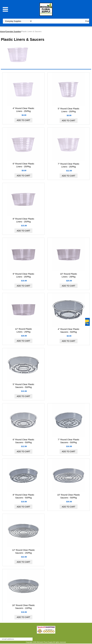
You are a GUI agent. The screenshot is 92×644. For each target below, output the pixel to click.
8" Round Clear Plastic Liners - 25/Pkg (23, 220)
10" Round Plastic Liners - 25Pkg (68, 275)
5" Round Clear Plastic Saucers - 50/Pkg (23, 386)
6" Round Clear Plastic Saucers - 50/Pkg (23, 441)
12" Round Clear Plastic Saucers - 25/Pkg (23, 551)
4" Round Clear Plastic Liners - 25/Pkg (23, 110)
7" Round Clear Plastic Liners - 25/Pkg (69, 165)
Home (2, 31)
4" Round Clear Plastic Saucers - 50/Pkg (69, 330)
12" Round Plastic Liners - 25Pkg (23, 330)
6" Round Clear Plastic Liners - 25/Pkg (23, 165)
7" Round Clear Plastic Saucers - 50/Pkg (69, 441)
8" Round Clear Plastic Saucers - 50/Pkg (23, 496)
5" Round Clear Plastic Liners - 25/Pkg (69, 110)
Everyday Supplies (13, 31)
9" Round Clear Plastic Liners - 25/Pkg (23, 275)
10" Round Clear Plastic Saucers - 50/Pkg (68, 496)
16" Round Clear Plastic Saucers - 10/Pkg (23, 607)
